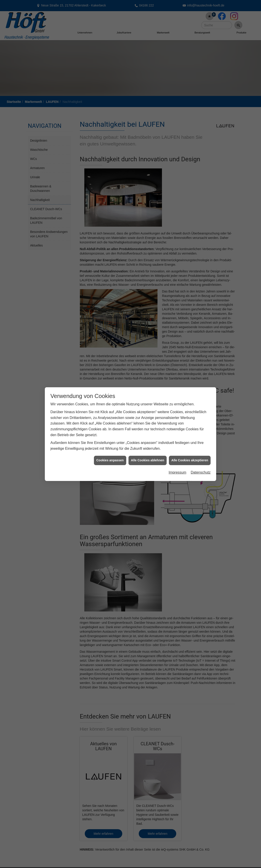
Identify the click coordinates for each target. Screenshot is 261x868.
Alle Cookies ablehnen (148, 454)
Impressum (177, 467)
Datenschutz (201, 467)
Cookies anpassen (110, 454)
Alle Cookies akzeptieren (190, 454)
